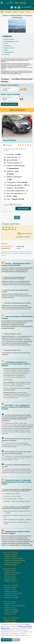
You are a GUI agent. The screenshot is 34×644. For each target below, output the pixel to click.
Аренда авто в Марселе (11, 591)
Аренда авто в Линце (10, 608)
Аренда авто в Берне (10, 620)
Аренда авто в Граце (10, 614)
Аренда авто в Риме (10, 571)
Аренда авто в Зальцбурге (11, 610)
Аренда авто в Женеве (10, 622)
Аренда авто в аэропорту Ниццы (13, 593)
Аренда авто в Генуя (10, 577)
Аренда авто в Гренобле (11, 595)
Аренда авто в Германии (10, 552)
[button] (10, 89)
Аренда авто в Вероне (10, 579)
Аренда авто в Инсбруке (11, 612)
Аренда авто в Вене (10, 604)
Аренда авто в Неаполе (11, 581)
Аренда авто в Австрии (10, 602)
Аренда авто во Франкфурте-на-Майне (15, 560)
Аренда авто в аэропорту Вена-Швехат (15, 606)
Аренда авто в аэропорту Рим (12, 573)
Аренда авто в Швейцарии (11, 618)
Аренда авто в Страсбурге (11, 597)
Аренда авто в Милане (10, 575)
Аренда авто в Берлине (11, 554)
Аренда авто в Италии (9, 569)
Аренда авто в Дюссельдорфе (13, 562)
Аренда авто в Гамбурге (11, 564)
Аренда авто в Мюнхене (11, 556)
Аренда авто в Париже (10, 587)
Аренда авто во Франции (10, 585)
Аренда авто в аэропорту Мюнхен (13, 558)
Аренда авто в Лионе (10, 589)
